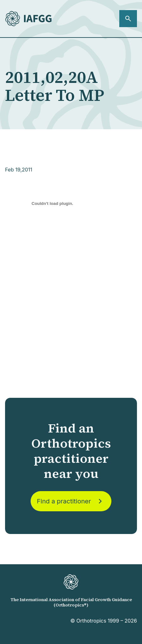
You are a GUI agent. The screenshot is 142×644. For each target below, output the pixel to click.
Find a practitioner (71, 501)
